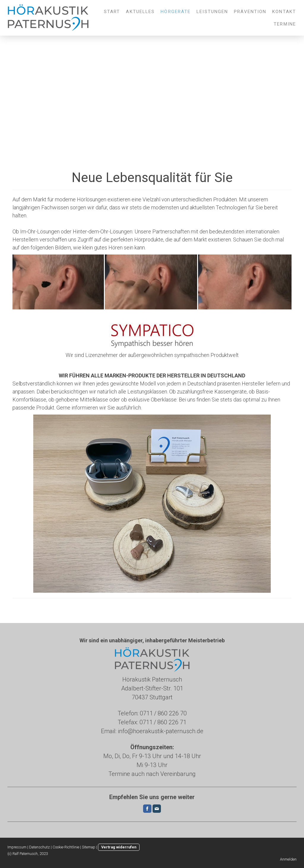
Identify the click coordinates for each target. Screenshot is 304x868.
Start (112, 12)
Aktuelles (140, 12)
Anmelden (288, 859)
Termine (285, 24)
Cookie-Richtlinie (66, 847)
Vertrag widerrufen (119, 847)
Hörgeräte (176, 12)
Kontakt (284, 12)
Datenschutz (39, 847)
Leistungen (212, 12)
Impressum (17, 847)
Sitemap (89, 847)
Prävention (250, 12)
